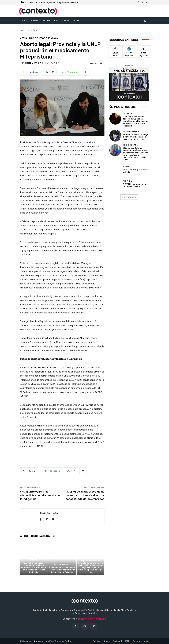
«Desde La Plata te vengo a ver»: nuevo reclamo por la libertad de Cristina (62, 570)
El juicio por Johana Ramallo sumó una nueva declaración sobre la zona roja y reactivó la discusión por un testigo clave (90, 567)
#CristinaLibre (62, 564)
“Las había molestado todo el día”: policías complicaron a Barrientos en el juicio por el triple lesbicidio (34, 568)
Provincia (52, 38)
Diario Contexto (34, 63)
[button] (145, 21)
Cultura (127, 181)
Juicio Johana (90, 558)
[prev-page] (22, 581)
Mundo (127, 167)
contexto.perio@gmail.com (92, 619)
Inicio (23, 30)
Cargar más (129, 197)
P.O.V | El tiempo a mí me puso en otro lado (135, 185)
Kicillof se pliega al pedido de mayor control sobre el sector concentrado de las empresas (85, 495)
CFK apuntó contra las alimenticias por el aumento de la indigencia (40, 495)
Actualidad (33, 30)
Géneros (40, 38)
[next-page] (28, 581)
